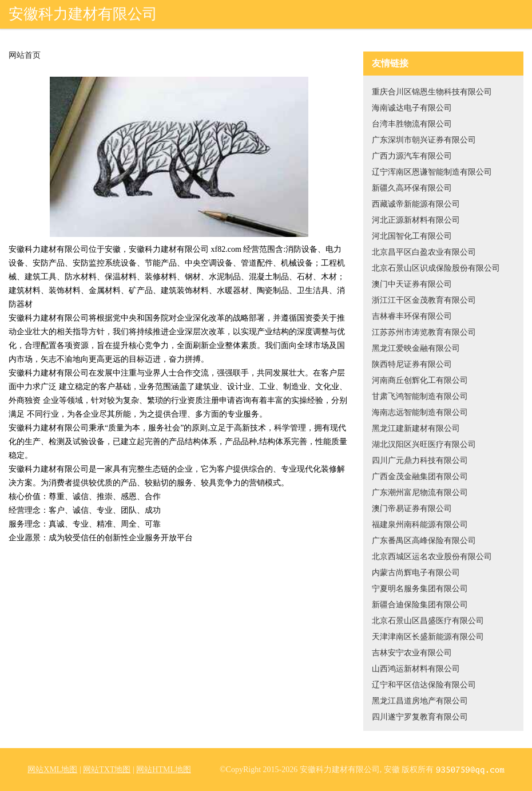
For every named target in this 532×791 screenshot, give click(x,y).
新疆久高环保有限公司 (412, 188)
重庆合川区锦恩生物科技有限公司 (432, 92)
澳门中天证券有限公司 (412, 284)
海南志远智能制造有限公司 (420, 412)
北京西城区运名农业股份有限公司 (432, 557)
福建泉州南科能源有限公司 (420, 525)
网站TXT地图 (107, 770)
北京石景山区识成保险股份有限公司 (436, 268)
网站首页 (25, 56)
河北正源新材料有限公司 (416, 220)
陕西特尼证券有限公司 (412, 364)
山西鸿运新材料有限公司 (416, 669)
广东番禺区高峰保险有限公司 (424, 541)
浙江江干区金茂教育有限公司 (424, 300)
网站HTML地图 (164, 770)
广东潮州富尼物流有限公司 (420, 493)
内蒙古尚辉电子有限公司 (416, 573)
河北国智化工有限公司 (412, 236)
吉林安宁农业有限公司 (412, 653)
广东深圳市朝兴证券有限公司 (424, 140)
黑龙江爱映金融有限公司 (416, 348)
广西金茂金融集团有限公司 (420, 476)
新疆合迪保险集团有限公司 (420, 605)
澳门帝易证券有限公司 (412, 509)
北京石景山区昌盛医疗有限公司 (428, 621)
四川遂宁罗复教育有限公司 (420, 717)
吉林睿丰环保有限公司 (412, 316)
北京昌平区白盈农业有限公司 (424, 252)
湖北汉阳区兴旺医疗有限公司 (424, 444)
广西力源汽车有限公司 (412, 156)
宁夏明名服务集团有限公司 (420, 589)
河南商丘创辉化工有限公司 (420, 380)
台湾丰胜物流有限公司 (412, 124)
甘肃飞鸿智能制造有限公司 (420, 396)
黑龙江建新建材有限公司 (416, 428)
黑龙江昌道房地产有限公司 (420, 701)
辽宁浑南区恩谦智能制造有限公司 (432, 172)
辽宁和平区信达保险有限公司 (424, 685)
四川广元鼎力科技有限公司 (420, 460)
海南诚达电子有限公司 (412, 108)
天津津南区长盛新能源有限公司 (428, 637)
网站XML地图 (52, 770)
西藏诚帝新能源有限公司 (416, 204)
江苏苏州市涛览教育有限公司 (424, 332)
